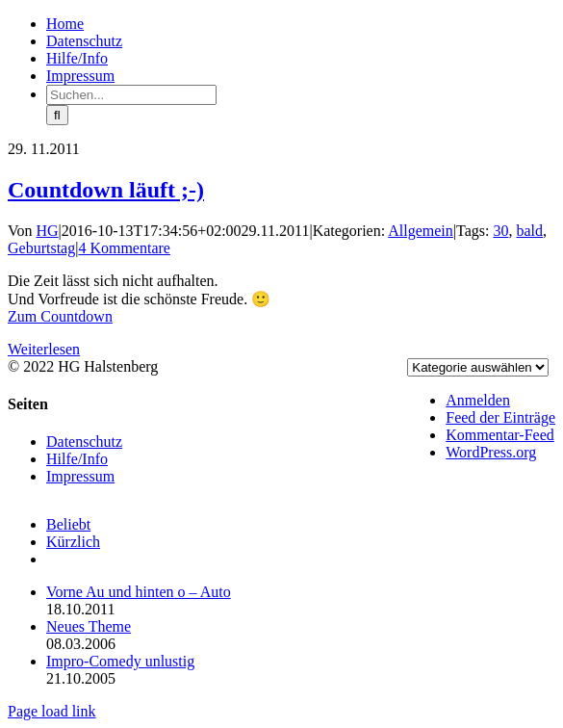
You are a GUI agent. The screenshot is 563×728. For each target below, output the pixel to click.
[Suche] (57, 115)
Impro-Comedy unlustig (120, 661)
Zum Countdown (60, 316)
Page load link (52, 711)
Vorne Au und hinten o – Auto (139, 592)
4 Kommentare (124, 248)
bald (529, 231)
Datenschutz (84, 442)
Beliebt (68, 524)
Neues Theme (89, 626)
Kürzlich (73, 542)
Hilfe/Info (77, 459)
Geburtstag (41, 248)
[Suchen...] (131, 95)
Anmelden (478, 400)
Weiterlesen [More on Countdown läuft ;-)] (44, 349)
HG (48, 231)
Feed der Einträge (500, 417)
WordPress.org (491, 452)
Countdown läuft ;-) (106, 190)
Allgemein (421, 231)
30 (500, 231)
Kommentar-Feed (500, 435)
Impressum (80, 476)
